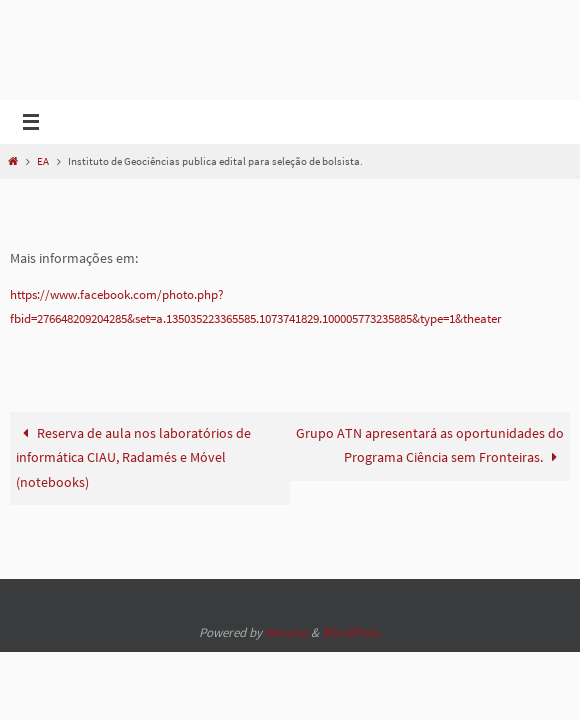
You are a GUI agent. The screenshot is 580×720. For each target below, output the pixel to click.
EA (43, 161)
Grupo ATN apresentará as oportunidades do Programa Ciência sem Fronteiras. (430, 469)
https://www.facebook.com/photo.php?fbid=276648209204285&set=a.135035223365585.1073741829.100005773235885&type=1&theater (288, 319)
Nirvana (286, 632)
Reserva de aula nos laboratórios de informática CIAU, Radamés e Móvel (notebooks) (134, 482)
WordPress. (352, 632)
